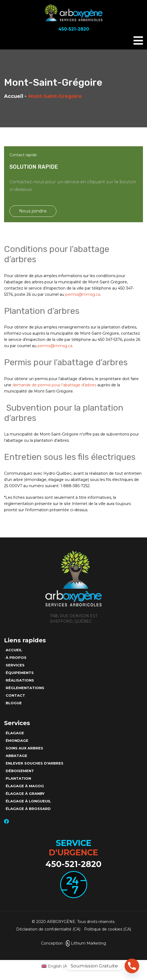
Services (15, 665)
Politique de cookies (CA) (108, 929)
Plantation (18, 778)
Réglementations (25, 688)
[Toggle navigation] (138, 41)
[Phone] (132, 966)
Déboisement (20, 771)
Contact (15, 695)
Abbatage (16, 756)
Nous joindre (33, 211)
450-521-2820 (73, 864)
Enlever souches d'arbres (35, 763)
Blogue (14, 703)
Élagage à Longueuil (28, 801)
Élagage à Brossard (28, 809)
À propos (16, 657)
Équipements (20, 673)
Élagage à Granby (25, 793)
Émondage (17, 740)
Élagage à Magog (25, 786)
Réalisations (20, 680)
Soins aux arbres (24, 748)
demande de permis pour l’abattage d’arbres (54, 385)
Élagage (15, 733)
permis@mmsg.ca (83, 294)
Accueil (14, 96)
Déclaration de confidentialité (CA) (48, 929)
